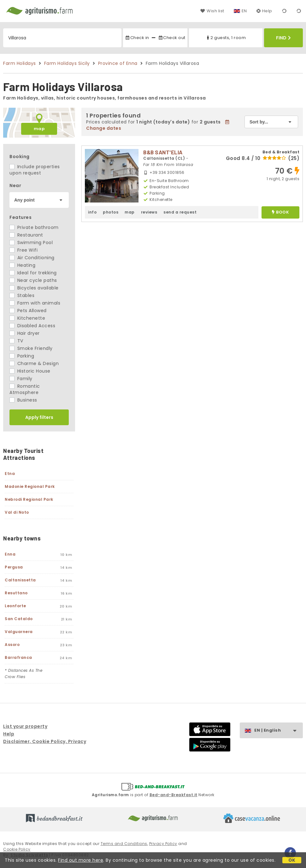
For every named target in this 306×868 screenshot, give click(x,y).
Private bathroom (34, 227)
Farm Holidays (20, 63)
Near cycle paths (33, 280)
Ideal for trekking (33, 273)
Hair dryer (25, 333)
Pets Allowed (28, 311)
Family (21, 379)
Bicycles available (34, 288)
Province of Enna (118, 63)
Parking (22, 356)
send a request (180, 212)
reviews (149, 212)
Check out (172, 38)
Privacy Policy (163, 844)
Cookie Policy (17, 849)
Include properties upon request (35, 170)
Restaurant (26, 235)
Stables (22, 295)
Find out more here (81, 860)
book (280, 212)
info (92, 212)
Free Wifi (24, 250)
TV (16, 341)
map (39, 129)
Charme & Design (34, 363)
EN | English (278, 731)
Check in (137, 38)
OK (292, 860)
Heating (22, 265)
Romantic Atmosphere (25, 389)
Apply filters (39, 417)
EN (244, 11)
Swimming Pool (31, 243)
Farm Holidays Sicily (67, 63)
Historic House (30, 371)
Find (283, 38)
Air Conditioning (32, 258)
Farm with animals (35, 303)
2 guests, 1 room (226, 38)
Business (23, 400)
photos (111, 212)
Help (264, 11)
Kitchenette (27, 318)
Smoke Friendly (31, 348)
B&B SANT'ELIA (163, 152)
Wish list (212, 11)
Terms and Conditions (124, 844)
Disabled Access (32, 326)
